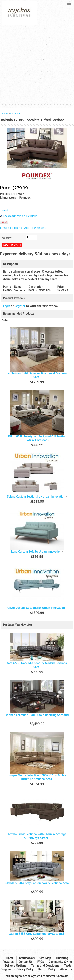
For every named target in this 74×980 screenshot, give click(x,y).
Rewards (8, 962)
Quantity (7, 238)
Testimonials (27, 958)
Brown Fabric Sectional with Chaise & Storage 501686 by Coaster (37, 836)
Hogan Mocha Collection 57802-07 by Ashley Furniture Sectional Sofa (37, 777)
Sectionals (16, 114)
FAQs (41, 962)
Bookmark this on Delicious (20, 216)
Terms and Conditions (45, 966)
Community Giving (60, 962)
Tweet (4, 210)
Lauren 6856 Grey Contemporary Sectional (36, 934)
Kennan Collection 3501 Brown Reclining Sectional (37, 715)
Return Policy (47, 969)
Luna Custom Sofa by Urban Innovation (36, 552)
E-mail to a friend (11, 228)
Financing (62, 958)
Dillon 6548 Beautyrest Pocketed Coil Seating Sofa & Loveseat (37, 438)
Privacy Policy (25, 969)
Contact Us (25, 962)
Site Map (45, 958)
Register (20, 306)
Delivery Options (15, 966)
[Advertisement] (37, 64)
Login (7, 306)
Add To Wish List (35, 228)
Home (5, 114)
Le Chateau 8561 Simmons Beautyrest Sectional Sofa (37, 375)
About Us (66, 969)
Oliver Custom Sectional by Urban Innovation (36, 608)
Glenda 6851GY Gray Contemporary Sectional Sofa (37, 883)
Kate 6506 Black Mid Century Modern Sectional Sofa (37, 665)
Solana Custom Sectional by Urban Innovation (36, 497)
